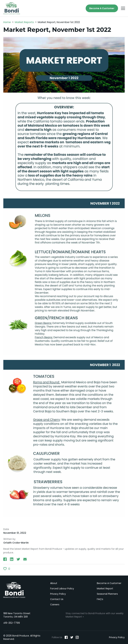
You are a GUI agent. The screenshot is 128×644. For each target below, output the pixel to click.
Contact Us (57, 599)
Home (7, 22)
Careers (55, 605)
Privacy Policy (58, 594)
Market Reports (24, 22)
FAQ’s (100, 599)
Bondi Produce (14, 590)
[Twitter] (72, 637)
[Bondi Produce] (12, 8)
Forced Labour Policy (62, 589)
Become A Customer (102, 8)
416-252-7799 (12, 623)
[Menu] (123, 8)
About (54, 583)
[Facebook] (66, 637)
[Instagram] (77, 637)
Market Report (105, 589)
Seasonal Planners (107, 594)
